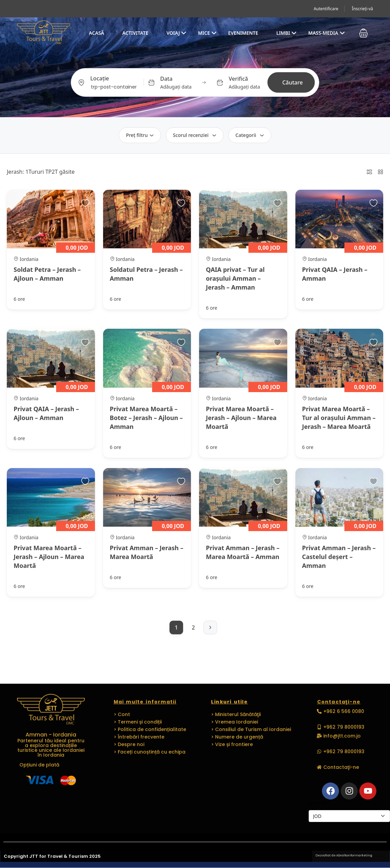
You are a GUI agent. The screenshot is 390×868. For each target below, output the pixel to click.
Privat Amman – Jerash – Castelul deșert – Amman (339, 557)
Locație (100, 78)
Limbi (287, 33)
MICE (207, 33)
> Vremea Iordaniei (234, 722)
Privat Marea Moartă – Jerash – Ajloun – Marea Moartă (241, 418)
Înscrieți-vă (362, 9)
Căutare (292, 82)
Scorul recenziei (195, 135)
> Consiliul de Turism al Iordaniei (251, 729)
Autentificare (326, 9)
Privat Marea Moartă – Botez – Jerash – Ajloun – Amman (147, 418)
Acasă (96, 33)
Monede (318, 803)
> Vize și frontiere (232, 744)
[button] (363, 33)
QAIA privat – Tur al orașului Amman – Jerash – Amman (235, 278)
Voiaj (176, 33)
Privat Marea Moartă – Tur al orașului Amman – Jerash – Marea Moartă (339, 418)
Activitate (135, 33)
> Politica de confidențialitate (150, 729)
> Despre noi (129, 744)
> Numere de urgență (237, 737)
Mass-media (327, 33)
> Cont (122, 714)
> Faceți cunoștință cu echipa (150, 752)
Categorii (250, 135)
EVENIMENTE (243, 33)
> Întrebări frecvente (139, 737)
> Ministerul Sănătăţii (236, 714)
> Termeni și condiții (138, 722)
